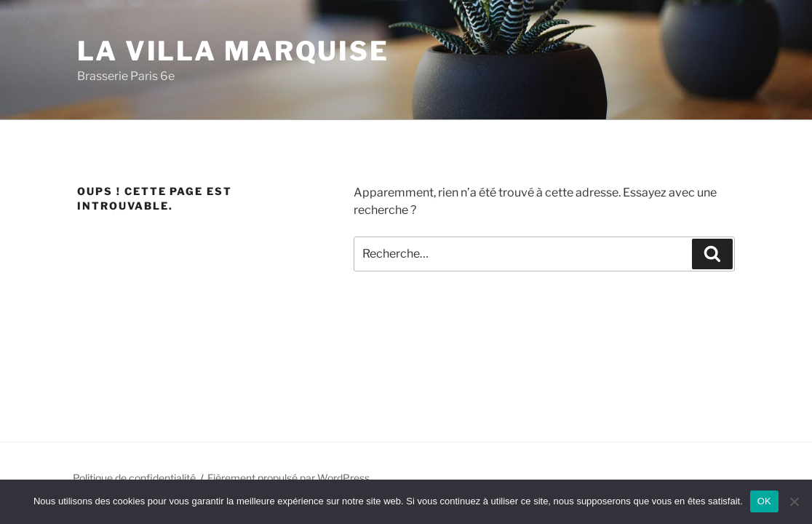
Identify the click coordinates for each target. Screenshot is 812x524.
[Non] (794, 501)
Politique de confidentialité (134, 478)
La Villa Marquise (233, 51)
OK (764, 501)
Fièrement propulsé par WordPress (288, 478)
